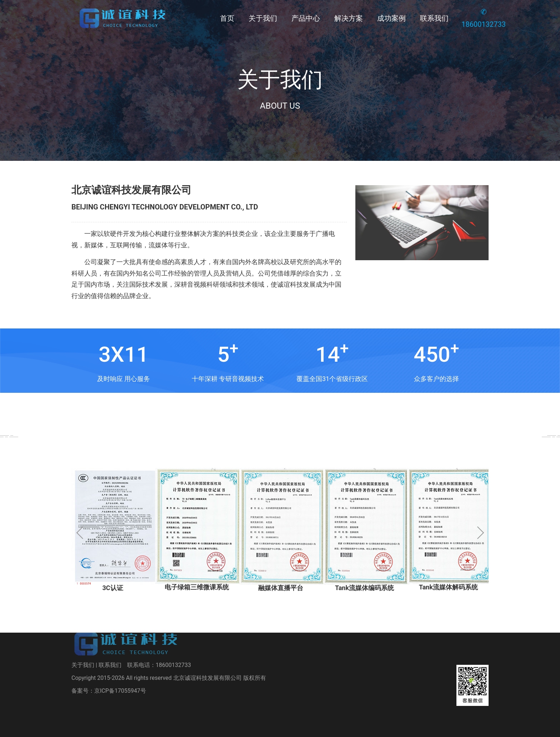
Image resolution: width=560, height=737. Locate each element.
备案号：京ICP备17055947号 (109, 674)
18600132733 (173, 649)
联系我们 (434, 18)
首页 (227, 18)
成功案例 (391, 18)
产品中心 (306, 18)
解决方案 (349, 18)
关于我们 (263, 18)
